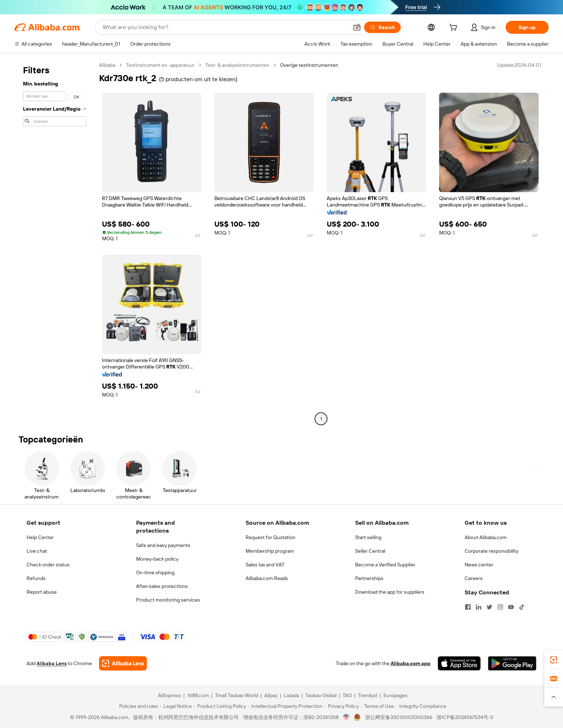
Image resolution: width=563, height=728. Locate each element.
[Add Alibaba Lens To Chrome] (123, 663)
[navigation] (55, 243)
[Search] (382, 27)
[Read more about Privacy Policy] (342, 706)
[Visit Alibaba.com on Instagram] (500, 607)
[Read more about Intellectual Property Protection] (285, 706)
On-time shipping (155, 572)
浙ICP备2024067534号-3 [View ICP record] (465, 717)
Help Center (40, 537)
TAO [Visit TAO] (347, 695)
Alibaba (107, 65)
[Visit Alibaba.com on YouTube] (511, 607)
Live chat (37, 551)
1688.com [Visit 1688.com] (198, 695)
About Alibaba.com (486, 537)
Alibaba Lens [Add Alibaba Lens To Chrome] (52, 663)
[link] (554, 660)
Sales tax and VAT (265, 565)
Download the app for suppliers (390, 592)
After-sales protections (162, 586)
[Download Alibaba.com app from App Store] (459, 663)
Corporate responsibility (492, 551)
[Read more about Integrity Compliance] (421, 706)
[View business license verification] (346, 717)
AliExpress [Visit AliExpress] (169, 695)
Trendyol (368, 695)
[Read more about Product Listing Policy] (220, 706)
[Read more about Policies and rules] (138, 706)
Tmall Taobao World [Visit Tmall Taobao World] (237, 695)
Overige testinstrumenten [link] (309, 65)
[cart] (455, 28)
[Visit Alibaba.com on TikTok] (522, 607)
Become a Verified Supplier (385, 565)
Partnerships (369, 578)
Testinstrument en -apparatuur (160, 65)
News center (479, 565)
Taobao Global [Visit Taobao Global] (321, 695)
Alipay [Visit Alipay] (271, 695)
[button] (357, 27)
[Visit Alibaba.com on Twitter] (489, 607)
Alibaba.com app (411, 663)
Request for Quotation (271, 537)
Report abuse (42, 592)
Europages (396, 695)
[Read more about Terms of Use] (377, 706)
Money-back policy (157, 559)
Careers (474, 578)
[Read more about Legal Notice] (176, 706)
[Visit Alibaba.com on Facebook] (468, 607)
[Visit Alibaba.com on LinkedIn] (479, 607)
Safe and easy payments (163, 545)
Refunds (36, 578)
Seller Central (370, 551)
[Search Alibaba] (225, 27)
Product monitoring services (168, 600)
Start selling (368, 537)
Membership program (270, 551)
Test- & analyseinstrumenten (237, 65)
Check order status (48, 565)
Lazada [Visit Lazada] (291, 695)
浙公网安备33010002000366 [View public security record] (399, 717)
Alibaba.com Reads (267, 578)
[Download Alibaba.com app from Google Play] (512, 663)
